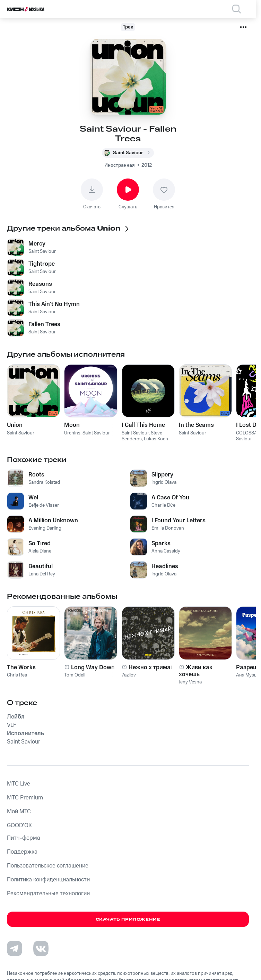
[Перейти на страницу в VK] (41, 948)
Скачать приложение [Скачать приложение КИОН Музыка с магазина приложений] (128, 919)
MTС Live (19, 784)
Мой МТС (19, 812)
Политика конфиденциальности (48, 880)
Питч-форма (24, 838)
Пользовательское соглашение (48, 866)
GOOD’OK (19, 825)
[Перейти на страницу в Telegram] (15, 948)
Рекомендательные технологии (48, 894)
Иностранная (119, 165)
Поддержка (22, 852)
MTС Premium (25, 798)
